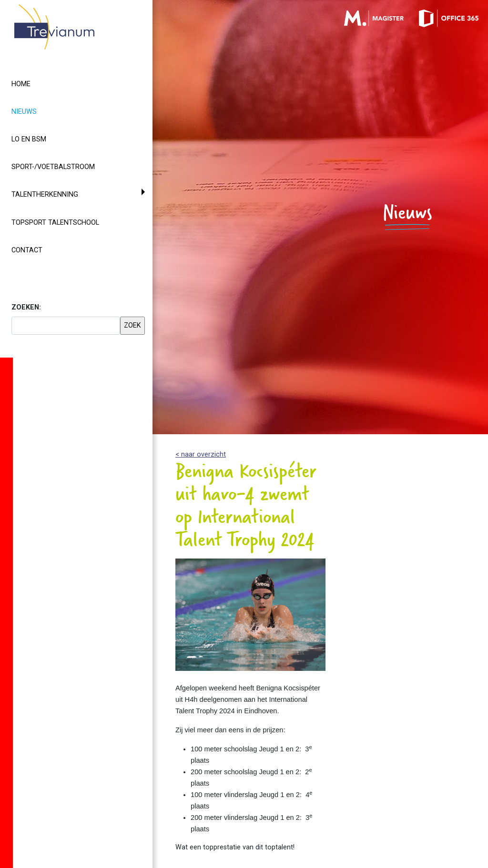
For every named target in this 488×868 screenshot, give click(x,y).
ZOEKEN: (26, 307)
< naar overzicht (201, 454)
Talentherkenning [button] (45, 195)
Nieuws (41, 111)
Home (21, 84)
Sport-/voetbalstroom (53, 167)
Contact (27, 250)
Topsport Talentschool (55, 223)
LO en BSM (29, 139)
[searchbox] (66, 326)
